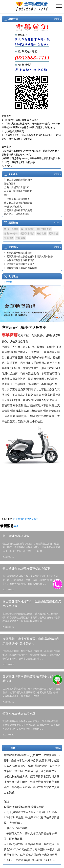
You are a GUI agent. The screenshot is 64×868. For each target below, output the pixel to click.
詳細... (58, 748)
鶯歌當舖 (53, 233)
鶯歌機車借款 (44, 229)
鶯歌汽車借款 (27, 233)
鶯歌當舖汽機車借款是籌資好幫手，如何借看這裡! (31, 679)
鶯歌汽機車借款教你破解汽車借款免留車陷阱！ (31, 256)
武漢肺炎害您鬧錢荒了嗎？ (21, 264)
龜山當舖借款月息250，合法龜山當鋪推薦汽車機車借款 (18, 191)
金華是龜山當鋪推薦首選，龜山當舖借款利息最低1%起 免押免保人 (18, 203)
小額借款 (21, 238)
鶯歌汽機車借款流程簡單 (19, 714)
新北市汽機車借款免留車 (26, 519)
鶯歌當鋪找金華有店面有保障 (22, 268)
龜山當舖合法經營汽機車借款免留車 (26, 569)
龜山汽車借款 (11, 233)
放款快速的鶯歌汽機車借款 (21, 260)
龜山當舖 (42, 233)
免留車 (15, 229)
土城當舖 (8, 282)
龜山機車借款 (28, 229)
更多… (17, 526)
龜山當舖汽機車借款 (16, 536)
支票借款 (9, 238)
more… (58, 19)
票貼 (6, 229)
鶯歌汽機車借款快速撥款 (19, 253)
